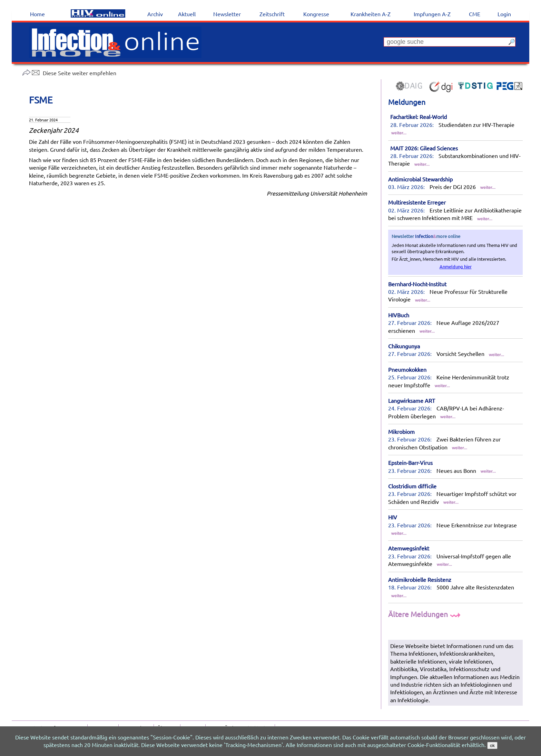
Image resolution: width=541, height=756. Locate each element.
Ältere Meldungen (425, 614)
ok (492, 745)
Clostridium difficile (412, 486)
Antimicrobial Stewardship (420, 179)
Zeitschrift (272, 14)
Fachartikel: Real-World (419, 117)
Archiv (155, 14)
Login (504, 14)
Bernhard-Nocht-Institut (417, 284)
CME (475, 14)
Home (37, 14)
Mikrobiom (401, 431)
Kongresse (316, 14)
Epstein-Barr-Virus (410, 462)
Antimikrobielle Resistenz (420, 579)
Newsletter (227, 14)
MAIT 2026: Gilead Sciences (424, 148)
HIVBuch (399, 315)
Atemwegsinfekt (409, 548)
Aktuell (187, 14)
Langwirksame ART (412, 400)
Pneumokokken (407, 369)
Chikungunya (404, 346)
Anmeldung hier (456, 266)
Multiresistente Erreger (417, 202)
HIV (393, 517)
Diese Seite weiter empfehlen (69, 73)
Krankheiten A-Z (371, 14)
